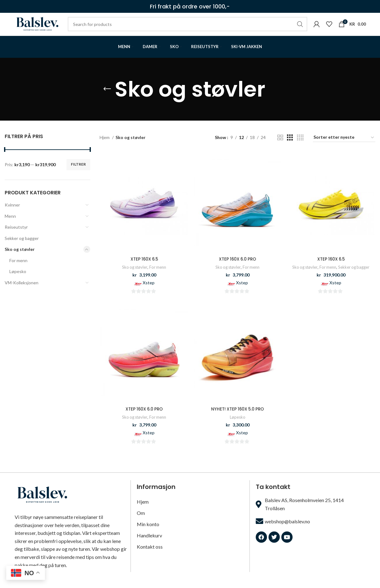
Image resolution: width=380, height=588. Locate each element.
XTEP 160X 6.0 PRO (237, 269)
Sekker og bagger (22, 248)
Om (141, 521)
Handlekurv (149, 544)
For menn (18, 270)
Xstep (148, 293)
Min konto (148, 533)
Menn (10, 226)
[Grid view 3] (290, 148)
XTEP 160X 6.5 (144, 269)
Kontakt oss (150, 555)
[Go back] (107, 99)
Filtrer (78, 174)
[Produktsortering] (344, 148)
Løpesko (18, 282)
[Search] (199, 29)
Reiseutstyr (16, 237)
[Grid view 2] (280, 148)
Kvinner (12, 215)
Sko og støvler (20, 259)
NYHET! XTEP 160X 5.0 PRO (237, 419)
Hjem (105, 148)
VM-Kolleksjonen (22, 293)
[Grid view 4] (300, 148)
